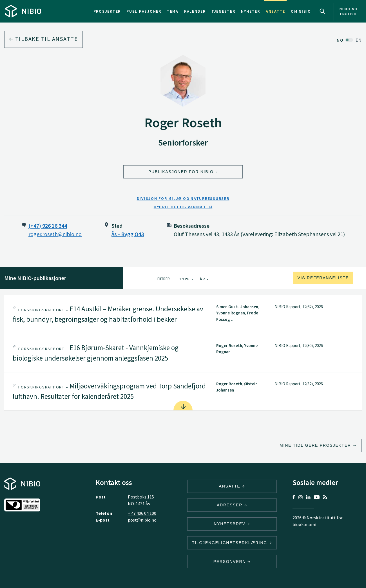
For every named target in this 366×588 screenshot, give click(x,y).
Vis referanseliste (323, 278)
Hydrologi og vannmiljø (183, 207)
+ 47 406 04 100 (142, 513)
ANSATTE (232, 486)
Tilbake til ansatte (43, 39)
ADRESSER (232, 505)
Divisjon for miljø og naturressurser (183, 198)
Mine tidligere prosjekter (315, 445)
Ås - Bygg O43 (128, 234)
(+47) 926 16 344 (48, 226)
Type (186, 279)
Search (322, 11)
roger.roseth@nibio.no (55, 234)
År (204, 279)
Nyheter (251, 11)
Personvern (232, 562)
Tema (173, 11)
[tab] (183, 315)
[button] (183, 315)
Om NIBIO (301, 11)
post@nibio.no (142, 520)
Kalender (195, 11)
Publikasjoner (144, 11)
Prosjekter (107, 11)
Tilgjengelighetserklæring (232, 543)
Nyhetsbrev (232, 524)
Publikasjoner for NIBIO (181, 172)
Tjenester (223, 11)
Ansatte (275, 11)
